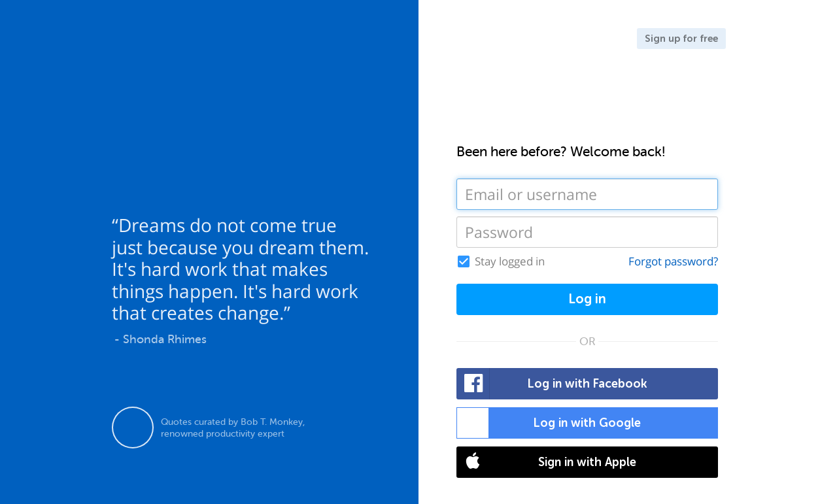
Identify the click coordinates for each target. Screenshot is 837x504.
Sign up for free (681, 39)
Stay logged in (510, 261)
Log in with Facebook (552, 384)
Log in (587, 299)
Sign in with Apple (547, 462)
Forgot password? (673, 261)
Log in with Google (549, 423)
